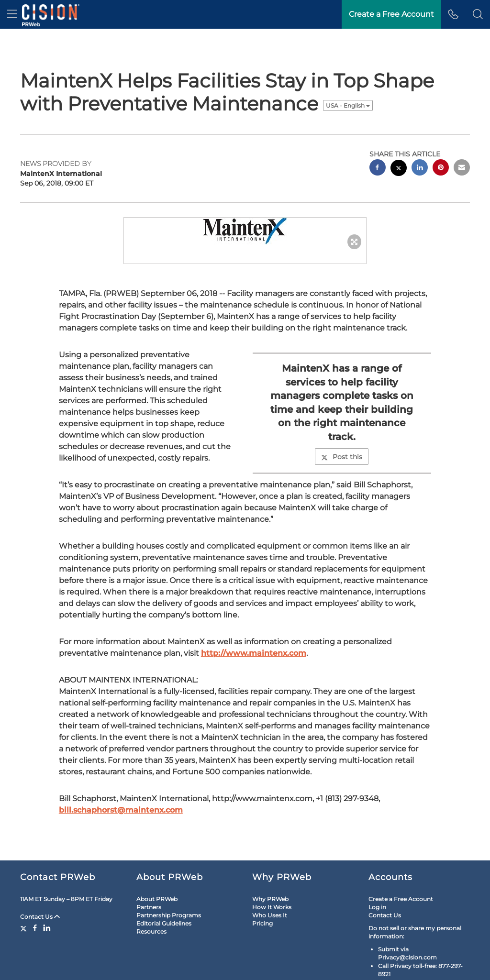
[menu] (12, 14)
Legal (32, 967)
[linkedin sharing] (420, 140)
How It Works (272, 878)
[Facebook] (35, 899)
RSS (84, 967)
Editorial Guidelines (164, 895)
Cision (444, 967)
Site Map (59, 967)
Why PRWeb (270, 870)
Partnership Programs (169, 886)
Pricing (262, 895)
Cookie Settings (118, 967)
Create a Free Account (401, 870)
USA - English (348, 77)
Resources (151, 903)
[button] (478, 14)
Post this (342, 428)
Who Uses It (270, 886)
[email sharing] (462, 140)
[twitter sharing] (399, 140)
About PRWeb (157, 870)
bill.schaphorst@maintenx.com (121, 781)
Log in (377, 878)
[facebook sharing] (378, 140)
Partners (149, 878)
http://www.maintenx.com (254, 624)
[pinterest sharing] (441, 140)
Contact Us (40, 888)
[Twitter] (25, 899)
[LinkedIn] (47, 899)
